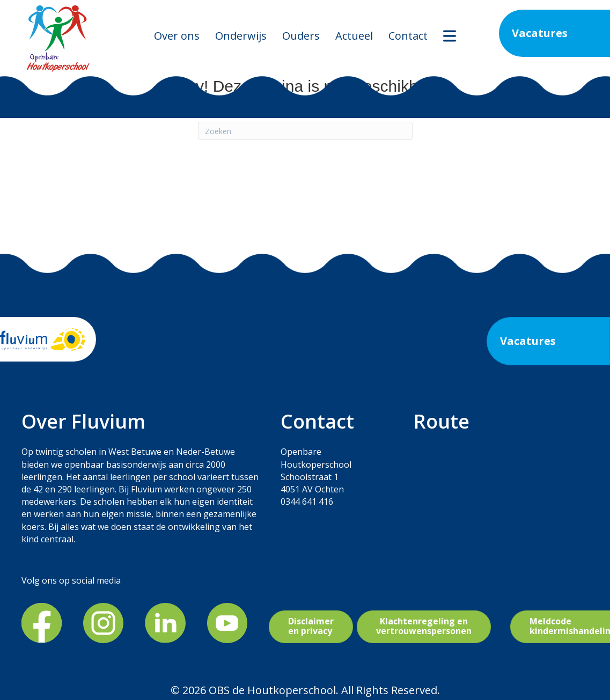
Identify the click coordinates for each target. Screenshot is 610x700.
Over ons (177, 36)
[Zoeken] (305, 131)
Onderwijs (241, 36)
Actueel (354, 36)
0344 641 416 (307, 502)
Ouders (301, 36)
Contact (408, 36)
